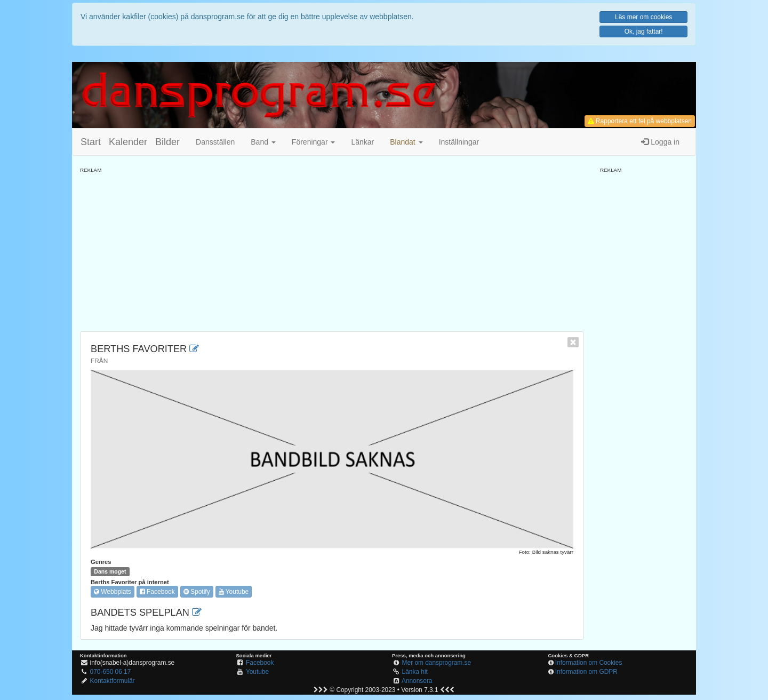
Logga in (660, 142)
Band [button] (263, 142)
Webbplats (113, 592)
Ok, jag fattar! (644, 31)
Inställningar (459, 142)
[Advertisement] (332, 249)
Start (91, 142)
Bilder (167, 142)
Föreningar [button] (314, 142)
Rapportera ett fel (640, 121)
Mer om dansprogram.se (437, 663)
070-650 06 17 (111, 672)
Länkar (362, 142)
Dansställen (215, 142)
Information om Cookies (589, 663)
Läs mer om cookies (643, 17)
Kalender (128, 142)
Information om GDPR (586, 672)
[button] (406, 142)
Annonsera (417, 681)
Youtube (234, 592)
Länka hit (415, 672)
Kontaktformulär (113, 681)
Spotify (197, 592)
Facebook (157, 592)
